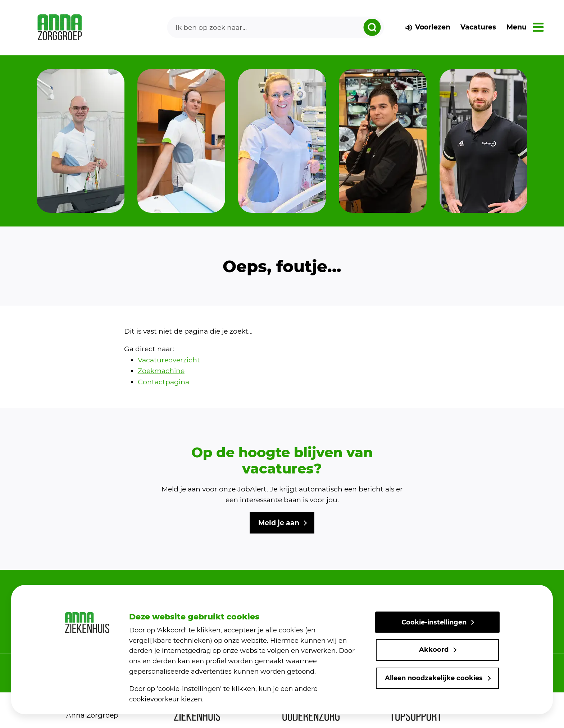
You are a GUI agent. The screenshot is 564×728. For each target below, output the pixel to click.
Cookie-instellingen (434, 622)
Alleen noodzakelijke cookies (434, 678)
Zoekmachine (161, 371)
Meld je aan (279, 523)
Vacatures (478, 27)
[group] (81, 141)
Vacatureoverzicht (169, 360)
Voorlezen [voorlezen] (427, 27)
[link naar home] (60, 28)
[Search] (276, 27)
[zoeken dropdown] (372, 27)
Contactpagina (163, 382)
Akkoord (434, 650)
